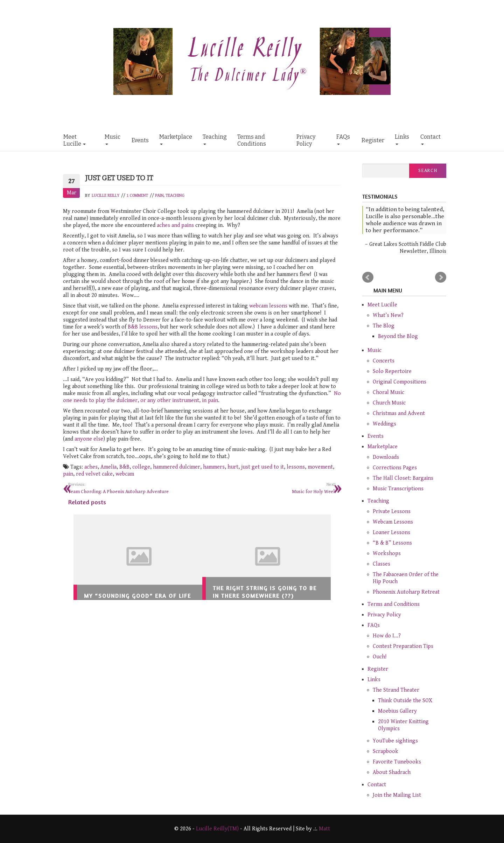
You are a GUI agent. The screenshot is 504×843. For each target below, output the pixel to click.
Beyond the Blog (398, 336)
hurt (233, 467)
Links (402, 139)
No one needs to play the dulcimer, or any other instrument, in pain (202, 397)
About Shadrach (392, 772)
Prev (368, 277)
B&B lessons (143, 327)
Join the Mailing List (397, 795)
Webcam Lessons (393, 522)
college (141, 467)
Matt (324, 829)
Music (113, 139)
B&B (124, 467)
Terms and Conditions (252, 140)
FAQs (343, 139)
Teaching (215, 139)
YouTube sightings (395, 741)
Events (140, 140)
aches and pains (175, 225)
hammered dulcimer (177, 467)
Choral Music (388, 392)
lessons (296, 467)
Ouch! (380, 657)
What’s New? (388, 315)
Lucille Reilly (106, 196)
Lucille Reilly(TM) (217, 829)
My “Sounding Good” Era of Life (138, 596)
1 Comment (137, 196)
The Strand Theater (396, 690)
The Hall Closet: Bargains (403, 478)
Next (441, 277)
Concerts (384, 361)
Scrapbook (386, 751)
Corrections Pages (395, 468)
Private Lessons (392, 512)
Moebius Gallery (397, 711)
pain (68, 474)
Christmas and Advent (399, 413)
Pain (159, 196)
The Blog (384, 326)
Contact (430, 139)
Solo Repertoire (392, 371)
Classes (381, 564)
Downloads (386, 457)
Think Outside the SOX (405, 701)
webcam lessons (268, 306)
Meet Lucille (75, 140)
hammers (214, 467)
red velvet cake (94, 474)
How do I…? (387, 636)
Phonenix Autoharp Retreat (406, 592)
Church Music (389, 403)
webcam (125, 474)
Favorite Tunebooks (397, 762)
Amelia (108, 467)
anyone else (89, 439)
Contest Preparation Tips (403, 646)
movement (320, 467)
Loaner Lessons (391, 533)
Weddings (384, 424)
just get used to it (262, 467)
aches (91, 467)
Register (373, 140)
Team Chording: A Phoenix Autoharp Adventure (133, 488)
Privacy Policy (306, 140)
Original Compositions (400, 382)
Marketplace (176, 139)
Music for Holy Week (272, 488)
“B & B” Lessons (392, 543)
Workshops (387, 554)
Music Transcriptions (398, 489)
